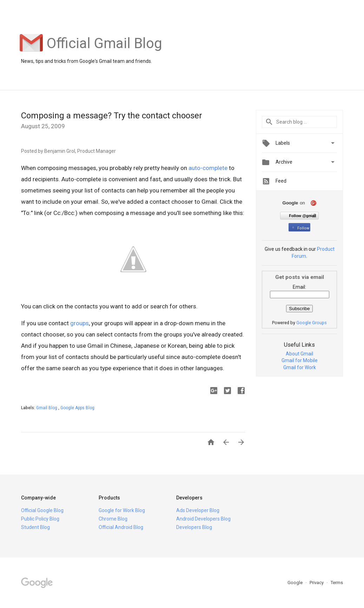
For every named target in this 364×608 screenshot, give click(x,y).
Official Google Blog (42, 510)
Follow (300, 228)
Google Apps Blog (77, 408)
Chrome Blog (113, 519)
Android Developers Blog (203, 519)
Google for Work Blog (122, 510)
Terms (337, 583)
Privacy (317, 583)
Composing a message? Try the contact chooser (112, 116)
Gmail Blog (47, 408)
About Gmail (299, 354)
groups (80, 323)
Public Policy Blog (40, 519)
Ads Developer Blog (198, 510)
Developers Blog (194, 527)
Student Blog (35, 527)
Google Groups (312, 323)
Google (296, 583)
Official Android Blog (121, 527)
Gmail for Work (300, 367)
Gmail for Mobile (300, 360)
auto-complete (208, 168)
